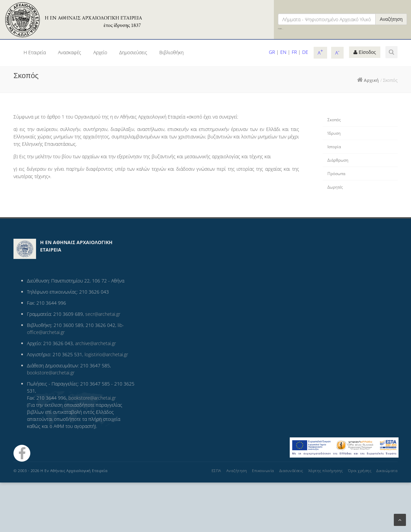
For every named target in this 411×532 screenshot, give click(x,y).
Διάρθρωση (338, 160)
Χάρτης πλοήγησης (326, 471)
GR (272, 52)
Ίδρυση (334, 133)
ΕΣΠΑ (216, 471)
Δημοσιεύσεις (133, 52)
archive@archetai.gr (96, 343)
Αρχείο (100, 52)
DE (305, 52)
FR (294, 52)
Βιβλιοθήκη (171, 52)
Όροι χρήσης (360, 471)
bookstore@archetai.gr (51, 373)
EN (283, 52)
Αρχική (371, 80)
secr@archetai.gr (103, 314)
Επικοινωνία (263, 471)
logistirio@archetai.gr (106, 354)
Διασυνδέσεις (291, 471)
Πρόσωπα (336, 174)
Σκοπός (334, 120)
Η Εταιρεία (35, 52)
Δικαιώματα (387, 471)
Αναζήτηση (391, 19)
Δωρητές (335, 187)
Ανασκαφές (70, 52)
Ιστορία (334, 147)
